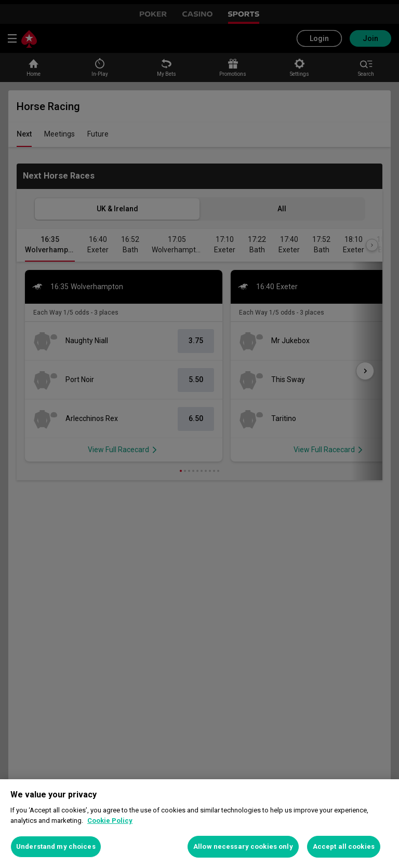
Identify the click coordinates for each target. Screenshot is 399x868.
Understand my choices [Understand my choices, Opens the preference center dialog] (56, 846)
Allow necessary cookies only (243, 846)
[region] (199, 824)
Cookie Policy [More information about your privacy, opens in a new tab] (110, 820)
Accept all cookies (344, 846)
